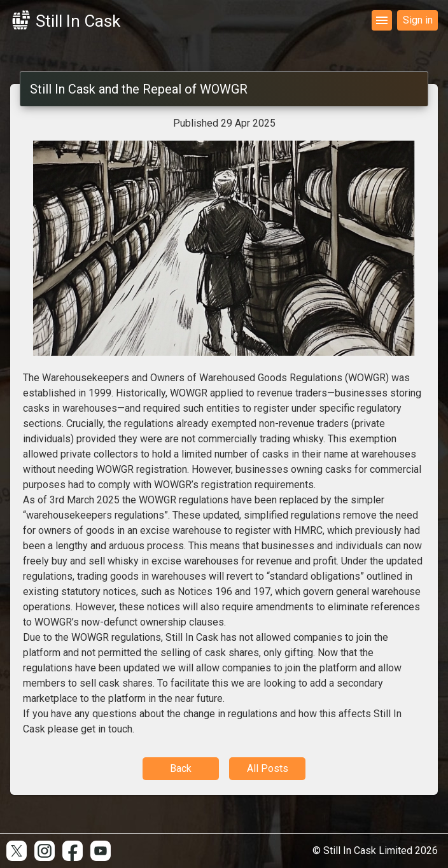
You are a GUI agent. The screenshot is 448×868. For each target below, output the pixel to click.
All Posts (268, 768)
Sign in (418, 20)
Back (181, 768)
